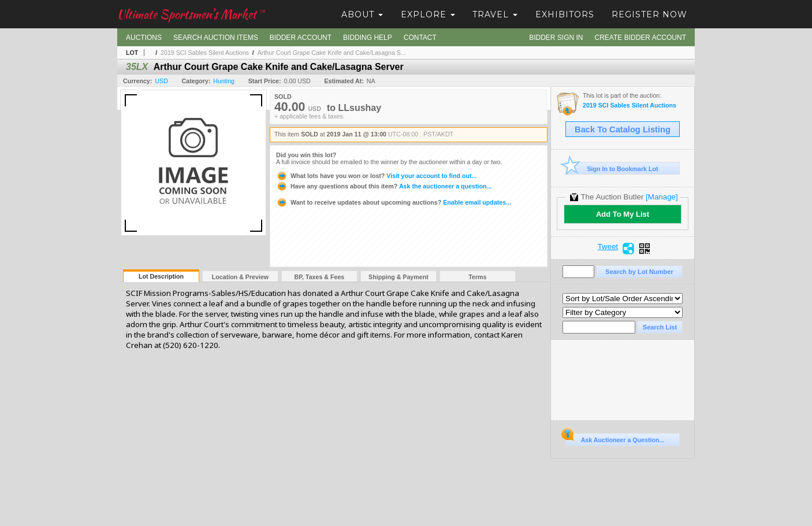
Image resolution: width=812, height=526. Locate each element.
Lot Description (161, 276)
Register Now (649, 14)
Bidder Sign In (556, 38)
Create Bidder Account (640, 38)
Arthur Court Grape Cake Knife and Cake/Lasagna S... (332, 53)
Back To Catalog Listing (623, 129)
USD (161, 81)
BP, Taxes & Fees (320, 277)
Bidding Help (368, 38)
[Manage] (662, 197)
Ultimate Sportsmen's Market (191, 14)
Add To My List (623, 214)
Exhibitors (565, 14)
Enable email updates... (394, 202)
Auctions (144, 38)
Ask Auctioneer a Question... (615, 438)
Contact (420, 38)
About (362, 14)
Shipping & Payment (398, 277)
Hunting (224, 81)
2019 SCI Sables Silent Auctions (205, 53)
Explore (428, 14)
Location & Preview (240, 277)
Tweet (608, 247)
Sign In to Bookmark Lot (612, 168)
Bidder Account (301, 38)
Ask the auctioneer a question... (384, 186)
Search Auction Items (216, 38)
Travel (495, 14)
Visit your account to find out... (376, 176)
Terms (477, 277)
